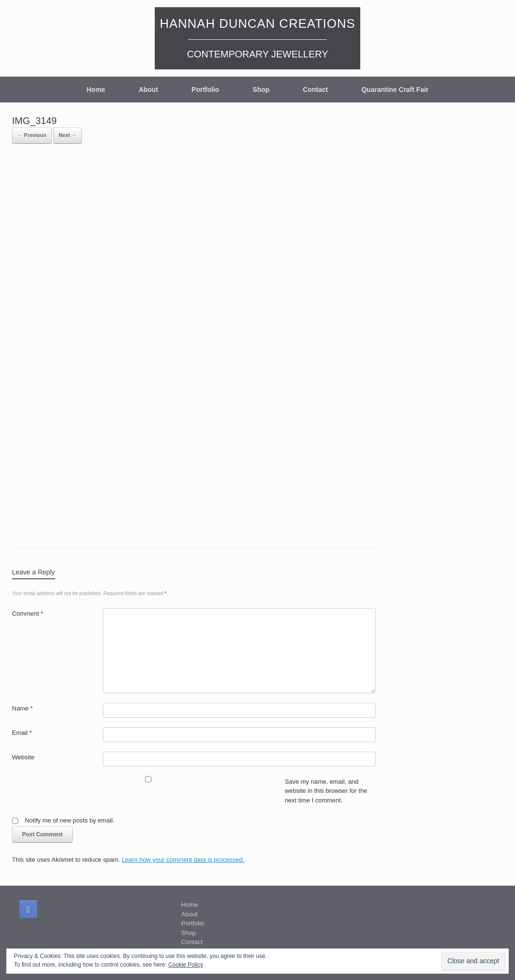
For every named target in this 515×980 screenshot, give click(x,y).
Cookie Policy (186, 965)
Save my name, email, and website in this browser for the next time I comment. (326, 791)
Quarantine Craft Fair (395, 90)
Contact (315, 90)
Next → (68, 135)
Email (22, 733)
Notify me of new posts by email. (70, 820)
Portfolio (206, 90)
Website (23, 757)
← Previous (32, 135)
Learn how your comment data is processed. (183, 860)
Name (22, 708)
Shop (261, 90)
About (148, 90)
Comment (28, 614)
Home (96, 90)
